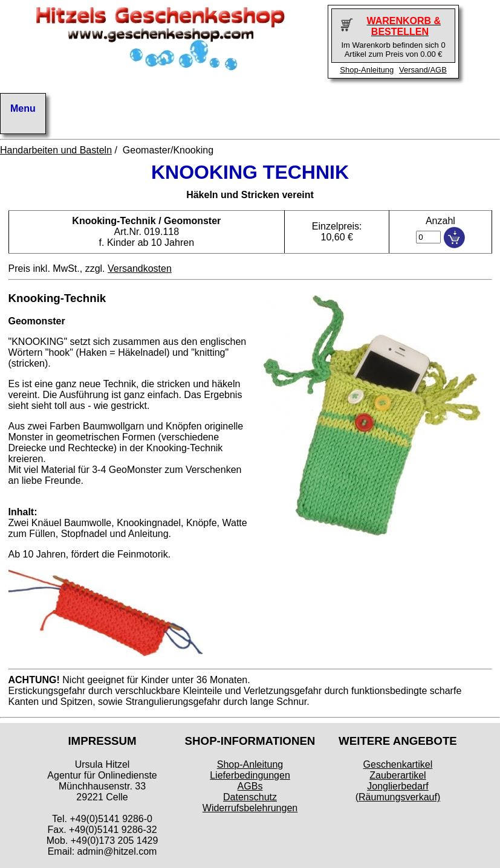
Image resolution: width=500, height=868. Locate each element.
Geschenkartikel (398, 764)
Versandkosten (140, 268)
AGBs (250, 786)
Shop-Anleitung (367, 70)
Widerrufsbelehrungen (250, 808)
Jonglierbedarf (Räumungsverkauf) (398, 792)
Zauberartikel (398, 775)
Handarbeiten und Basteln (56, 150)
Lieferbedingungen (250, 775)
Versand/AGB (423, 70)
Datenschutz (250, 797)
